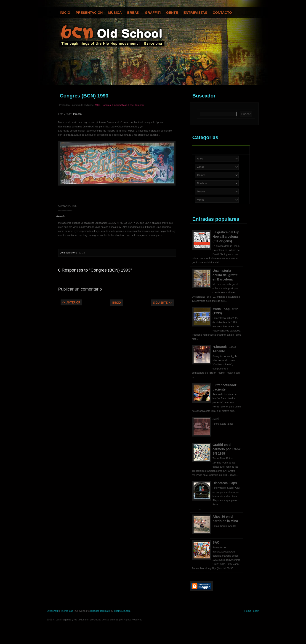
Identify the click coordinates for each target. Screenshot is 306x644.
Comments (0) (68, 253)
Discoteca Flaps (225, 483)
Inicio (65, 12)
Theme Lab (67, 611)
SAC (216, 542)
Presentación (89, 12)
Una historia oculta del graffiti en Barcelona (225, 275)
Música (115, 12)
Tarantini (139, 105)
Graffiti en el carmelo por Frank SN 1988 (226, 449)
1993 (98, 105)
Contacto (222, 12)
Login (256, 611)
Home (248, 611)
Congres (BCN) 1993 (84, 96)
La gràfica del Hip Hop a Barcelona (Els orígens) (226, 237)
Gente (172, 12)
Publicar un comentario (80, 289)
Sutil (216, 419)
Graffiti (153, 12)
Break (133, 12)
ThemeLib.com (122, 611)
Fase (131, 105)
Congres (106, 105)
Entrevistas (195, 12)
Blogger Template (100, 611)
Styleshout (53, 611)
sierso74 (61, 216)
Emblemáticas (120, 105)
